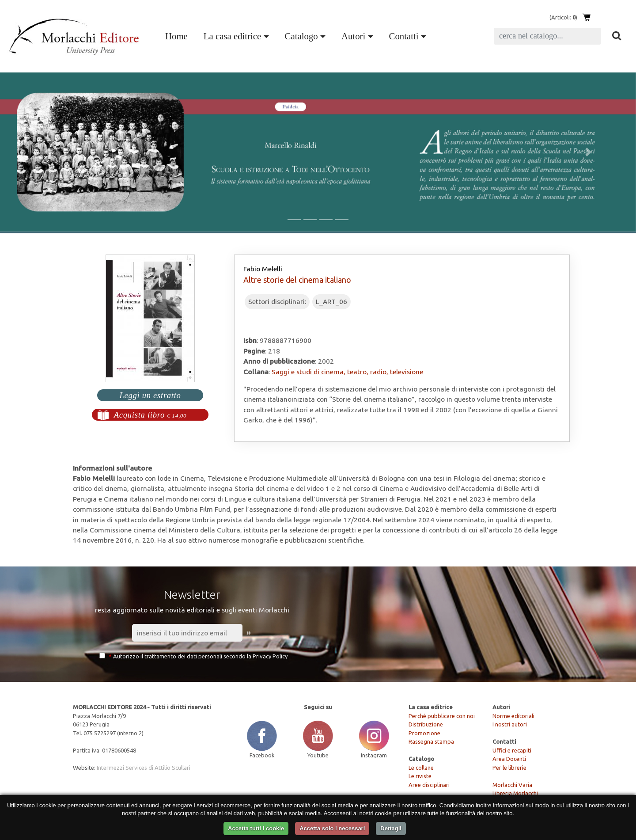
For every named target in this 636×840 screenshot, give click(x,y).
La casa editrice (232, 36)
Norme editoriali (513, 716)
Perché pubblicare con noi (442, 716)
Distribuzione (426, 724)
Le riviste (420, 776)
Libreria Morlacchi (515, 793)
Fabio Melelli (263, 269)
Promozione (424, 733)
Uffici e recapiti (512, 750)
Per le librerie (509, 768)
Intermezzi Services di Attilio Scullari (144, 768)
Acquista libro (150, 415)
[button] (48, 152)
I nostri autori (510, 724)
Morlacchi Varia (512, 785)
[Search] (547, 36)
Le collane (421, 768)
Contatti (404, 36)
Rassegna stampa (431, 741)
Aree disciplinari (429, 785)
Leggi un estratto (150, 395)
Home (178, 35)
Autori (353, 36)
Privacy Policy (270, 656)
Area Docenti (509, 759)
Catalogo (301, 36)
